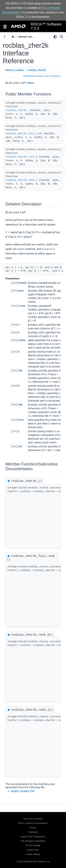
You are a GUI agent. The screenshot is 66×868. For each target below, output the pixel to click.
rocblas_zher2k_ (17, 110)
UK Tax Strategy (33, 845)
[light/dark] (55, 37)
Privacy (33, 828)
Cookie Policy (33, 850)
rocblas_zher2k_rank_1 (21, 180)
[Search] (62, 37)
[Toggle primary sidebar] (4, 37)
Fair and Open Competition (33, 841)
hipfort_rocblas (15, 70)
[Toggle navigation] (5, 26)
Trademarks (33, 832)
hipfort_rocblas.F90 (23, 791)
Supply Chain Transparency (33, 837)
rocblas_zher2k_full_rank (24, 134)
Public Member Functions (34, 76)
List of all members (53, 76)
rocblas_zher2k (37, 70)
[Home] (13, 37)
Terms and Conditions (33, 819)
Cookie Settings (33, 854)
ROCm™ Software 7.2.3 (46, 26)
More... (32, 83)
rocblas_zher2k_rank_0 (21, 157)
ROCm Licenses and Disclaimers (33, 823)
